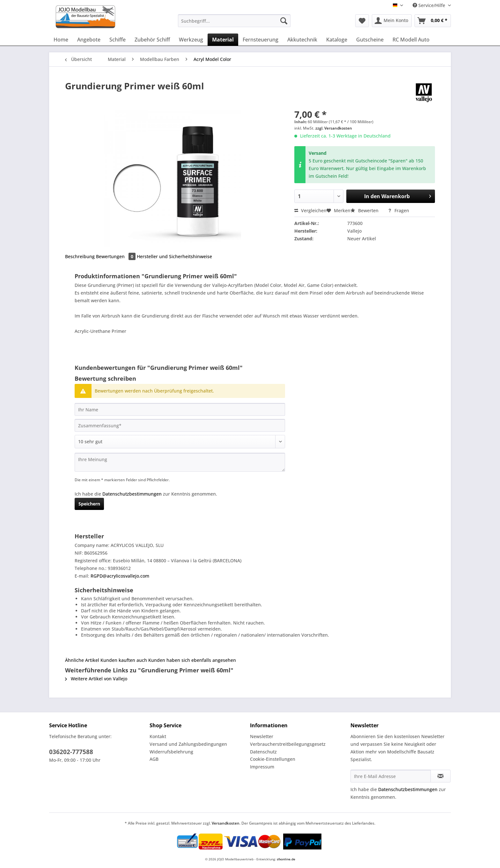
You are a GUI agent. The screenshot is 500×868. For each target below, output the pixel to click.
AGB (154, 759)
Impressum (262, 767)
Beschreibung (80, 256)
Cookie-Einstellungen (273, 759)
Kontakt (158, 736)
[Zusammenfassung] (180, 425)
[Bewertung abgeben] (180, 442)
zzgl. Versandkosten (334, 128)
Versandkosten (226, 823)
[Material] (223, 40)
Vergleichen (310, 210)
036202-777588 (71, 752)
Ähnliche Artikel (82, 660)
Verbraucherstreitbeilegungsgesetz (288, 744)
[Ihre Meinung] (180, 462)
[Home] (61, 40)
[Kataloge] (337, 40)
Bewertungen (116, 256)
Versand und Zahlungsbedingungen (188, 744)
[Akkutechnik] (302, 40)
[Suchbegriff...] (234, 21)
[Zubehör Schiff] (152, 40)
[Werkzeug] (191, 40)
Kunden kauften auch (124, 660)
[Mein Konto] (392, 21)
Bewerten (365, 210)
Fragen (398, 210)
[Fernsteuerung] (261, 40)
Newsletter (262, 736)
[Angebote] (89, 40)
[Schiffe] (118, 40)
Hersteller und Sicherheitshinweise (174, 256)
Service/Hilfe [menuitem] (430, 5)
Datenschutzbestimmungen (132, 494)
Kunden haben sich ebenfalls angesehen (192, 660)
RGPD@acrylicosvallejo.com (120, 576)
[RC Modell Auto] (411, 40)
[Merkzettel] (362, 21)
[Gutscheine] (370, 40)
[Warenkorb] (433, 21)
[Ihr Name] (180, 409)
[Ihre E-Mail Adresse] (391, 776)
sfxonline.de (286, 859)
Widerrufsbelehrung (171, 752)
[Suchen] (284, 21)
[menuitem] (234, 24)
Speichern (89, 504)
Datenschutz (263, 752)
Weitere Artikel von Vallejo (96, 679)
